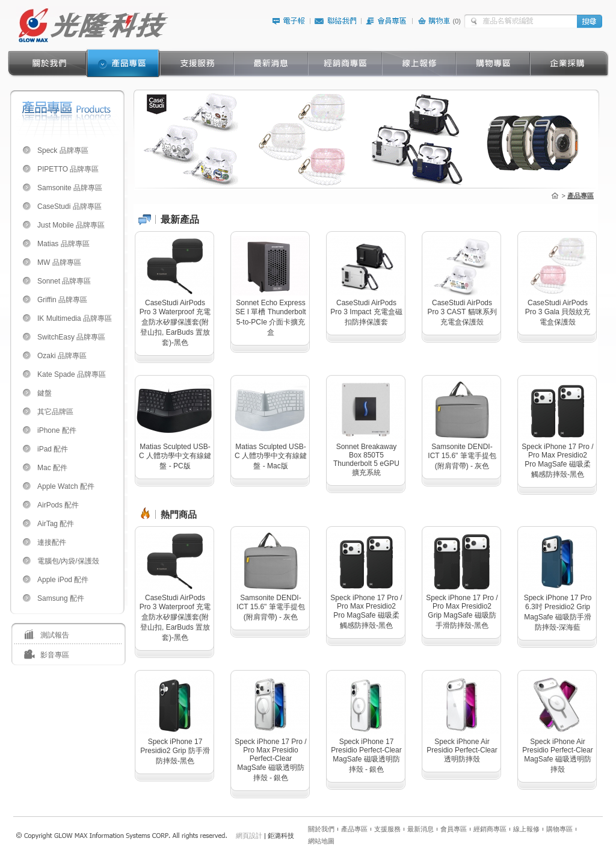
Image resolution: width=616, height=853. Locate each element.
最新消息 (420, 829)
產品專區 (354, 829)
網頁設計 (249, 836)
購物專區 (559, 829)
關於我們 (321, 829)
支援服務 (387, 829)
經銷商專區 (490, 829)
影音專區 (55, 655)
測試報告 (55, 635)
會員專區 (454, 829)
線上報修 (526, 829)
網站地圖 (321, 841)
